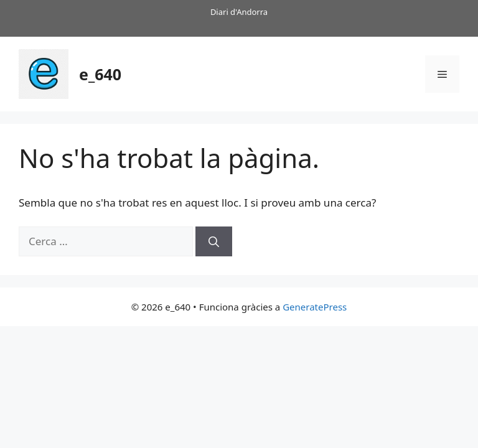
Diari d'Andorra (239, 12)
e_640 (100, 74)
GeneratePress (315, 307)
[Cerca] (214, 241)
